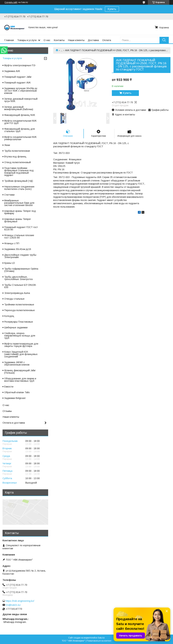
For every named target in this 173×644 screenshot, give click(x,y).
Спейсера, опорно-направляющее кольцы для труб (20, 336)
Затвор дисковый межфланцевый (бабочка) (19, 108)
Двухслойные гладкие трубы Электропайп (20, 256)
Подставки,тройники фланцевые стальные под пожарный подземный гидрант (19, 172)
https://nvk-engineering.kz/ (20, 601)
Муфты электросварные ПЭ (20, 65)
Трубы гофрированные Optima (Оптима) (21, 270)
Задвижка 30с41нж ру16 (18, 249)
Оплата (107, 40)
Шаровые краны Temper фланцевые (18, 220)
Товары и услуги (27, 40)
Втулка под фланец (15, 157)
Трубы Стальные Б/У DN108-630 (20, 286)
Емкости (9, 387)
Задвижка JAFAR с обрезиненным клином (17, 363)
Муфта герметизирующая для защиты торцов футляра (21, 345)
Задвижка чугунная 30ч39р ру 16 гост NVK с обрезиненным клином (21, 91)
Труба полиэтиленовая (17, 151)
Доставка (93, 40)
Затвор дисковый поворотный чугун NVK (21, 100)
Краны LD (10, 263)
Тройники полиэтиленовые (19, 305)
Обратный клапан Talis (17, 392)
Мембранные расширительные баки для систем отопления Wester (19, 203)
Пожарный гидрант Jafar (18, 77)
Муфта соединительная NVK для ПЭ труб (20, 122)
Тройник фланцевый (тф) (19, 181)
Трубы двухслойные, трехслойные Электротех (18, 278)
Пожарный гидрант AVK (17, 83)
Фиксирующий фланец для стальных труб (20, 130)
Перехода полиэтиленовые (20, 310)
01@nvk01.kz (13, 605)
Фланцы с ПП (12, 243)
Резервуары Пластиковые (19, 322)
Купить (112, 9)
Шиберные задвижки (16, 327)
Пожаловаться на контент (99, 641)
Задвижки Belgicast (15, 398)
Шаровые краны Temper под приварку (20, 212)
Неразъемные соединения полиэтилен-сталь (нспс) (19, 188)
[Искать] (164, 40)
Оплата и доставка (14, 423)
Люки (7, 145)
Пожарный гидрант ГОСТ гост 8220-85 (21, 228)
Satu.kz (101, 638)
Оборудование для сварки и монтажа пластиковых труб (20, 380)
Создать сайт (11, 2)
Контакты (59, 40)
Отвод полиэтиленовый (17, 162)
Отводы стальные (14, 299)
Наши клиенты (76, 40)
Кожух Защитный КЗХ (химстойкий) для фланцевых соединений (21, 354)
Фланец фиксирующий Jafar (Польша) (20, 372)
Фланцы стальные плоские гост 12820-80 (19, 236)
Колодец (9, 316)
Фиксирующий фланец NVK (20, 115)
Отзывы (7, 411)
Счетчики (9, 195)
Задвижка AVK (12, 71)
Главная (9, 40)
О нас (47, 40)
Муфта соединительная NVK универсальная (20, 138)
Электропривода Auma (17, 293)
